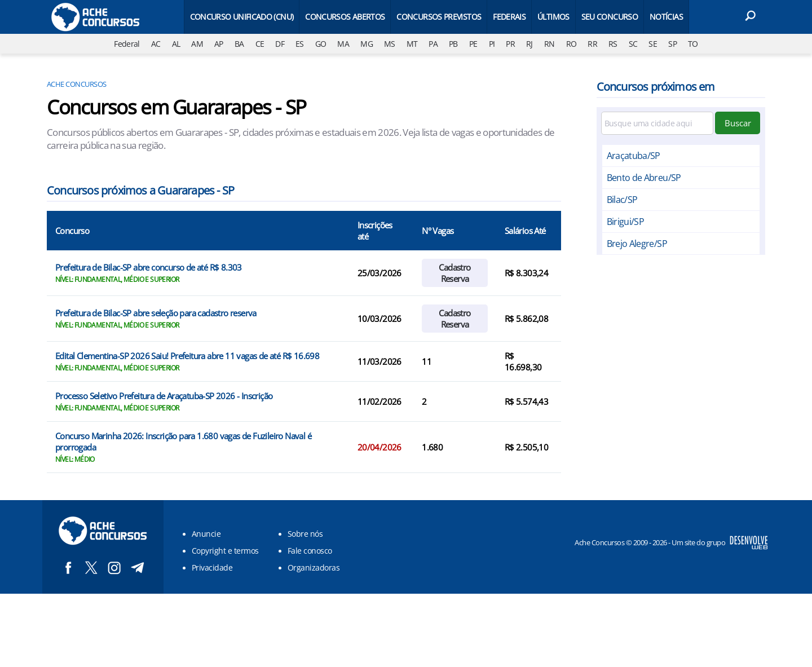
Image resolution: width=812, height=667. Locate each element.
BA (239, 44)
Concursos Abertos (345, 17)
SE (653, 44)
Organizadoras (314, 567)
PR (510, 44)
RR (592, 44)
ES (300, 44)
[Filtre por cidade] (657, 123)
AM (197, 44)
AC (156, 44)
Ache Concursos (77, 84)
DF (280, 44)
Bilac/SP (622, 200)
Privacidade (212, 567)
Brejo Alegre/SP (637, 244)
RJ (529, 44)
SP (672, 44)
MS (390, 44)
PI (492, 44)
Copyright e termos (225, 551)
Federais (509, 17)
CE (260, 44)
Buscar (738, 123)
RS (613, 44)
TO (693, 44)
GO (321, 44)
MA (343, 44)
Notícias (666, 17)
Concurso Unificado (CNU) (242, 17)
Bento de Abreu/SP (644, 178)
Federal (127, 44)
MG (367, 44)
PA (433, 44)
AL (176, 44)
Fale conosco (310, 551)
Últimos (553, 17)
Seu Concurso (610, 17)
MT (412, 44)
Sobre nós (305, 534)
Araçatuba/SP (634, 156)
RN (550, 44)
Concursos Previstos (439, 17)
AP (219, 44)
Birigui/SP (626, 222)
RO (572, 44)
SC (633, 44)
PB (453, 44)
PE (473, 44)
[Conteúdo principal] (406, 297)
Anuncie (206, 534)
